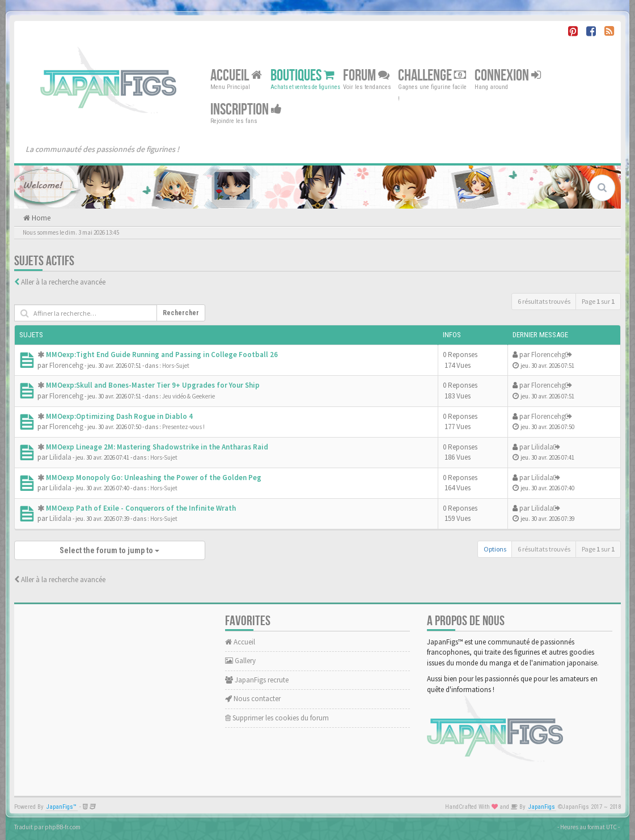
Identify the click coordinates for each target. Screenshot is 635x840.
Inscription (246, 110)
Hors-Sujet (176, 366)
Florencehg (66, 365)
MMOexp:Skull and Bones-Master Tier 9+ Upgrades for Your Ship (153, 385)
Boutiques (302, 76)
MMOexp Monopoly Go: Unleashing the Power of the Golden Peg (154, 478)
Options (495, 549)
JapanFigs (542, 807)
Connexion (508, 76)
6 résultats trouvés (544, 301)
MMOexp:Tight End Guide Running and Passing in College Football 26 (162, 355)
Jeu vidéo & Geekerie (189, 396)
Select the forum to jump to (109, 550)
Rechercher (181, 313)
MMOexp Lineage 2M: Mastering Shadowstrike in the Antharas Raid (157, 447)
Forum (366, 76)
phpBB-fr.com (63, 827)
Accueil (236, 76)
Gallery (240, 661)
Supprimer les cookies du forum (277, 718)
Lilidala (60, 457)
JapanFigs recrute (257, 680)
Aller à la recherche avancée (63, 282)
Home (40, 218)
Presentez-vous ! (183, 427)
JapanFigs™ (62, 807)
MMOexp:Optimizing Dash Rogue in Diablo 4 (119, 416)
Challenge (432, 76)
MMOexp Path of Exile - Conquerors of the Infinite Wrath (141, 508)
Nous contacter (253, 699)
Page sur (598, 301)
